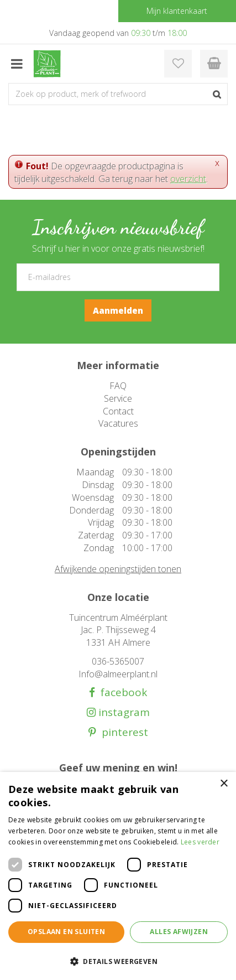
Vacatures (118, 423)
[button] (118, 961)
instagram (123, 712)
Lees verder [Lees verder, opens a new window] (200, 842)
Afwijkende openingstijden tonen (118, 569)
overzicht (188, 179)
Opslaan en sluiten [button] (66, 932)
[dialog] (118, 876)
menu (17, 64)
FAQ (118, 386)
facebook (121, 693)
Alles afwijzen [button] (179, 932)
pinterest (122, 732)
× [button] (224, 784)
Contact (118, 411)
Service (118, 398)
